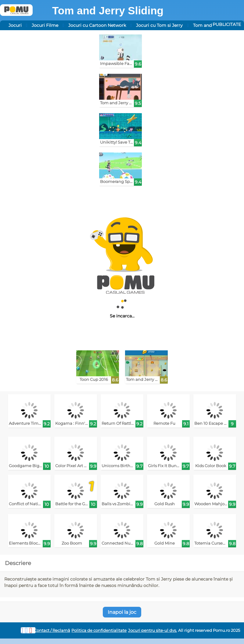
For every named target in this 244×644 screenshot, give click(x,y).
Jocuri (15, 25)
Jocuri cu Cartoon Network (97, 25)
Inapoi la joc (122, 612)
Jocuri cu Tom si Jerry (159, 25)
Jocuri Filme (45, 25)
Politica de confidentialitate (99, 630)
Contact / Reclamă (52, 630)
